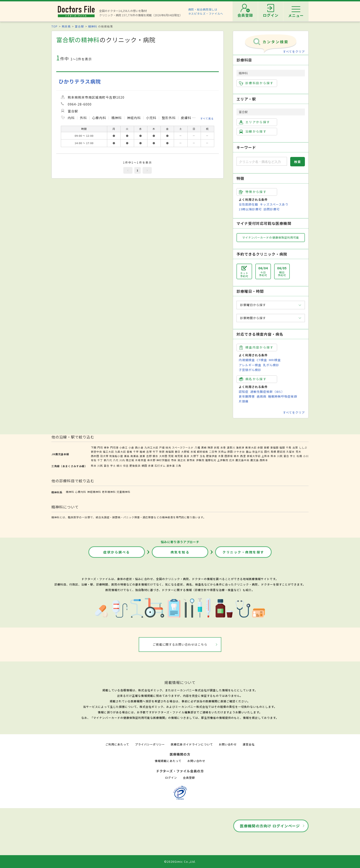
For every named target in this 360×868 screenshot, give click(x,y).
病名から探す (253, 379)
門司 (100, 447)
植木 (236, 456)
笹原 (162, 452)
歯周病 (262, 396)
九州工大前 (151, 447)
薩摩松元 (211, 460)
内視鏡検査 (247, 360)
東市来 (191, 460)
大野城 (185, 452)
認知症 (244, 392)
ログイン (171, 777)
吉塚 (149, 452)
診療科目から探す (256, 83)
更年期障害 (247, 396)
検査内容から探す (256, 347)
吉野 (149, 456)
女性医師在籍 (248, 204)
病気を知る (180, 552)
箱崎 (142, 452)
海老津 (240, 447)
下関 (94, 447)
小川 (306, 456)
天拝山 (222, 452)
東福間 (274, 447)
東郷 (267, 447)
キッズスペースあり (274, 204)
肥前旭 (281, 452)
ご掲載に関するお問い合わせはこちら (180, 644)
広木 (232, 460)
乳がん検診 (271, 365)
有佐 (94, 460)
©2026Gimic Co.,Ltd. (180, 861)
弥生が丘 (258, 452)
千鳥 (289, 447)
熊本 (273, 456)
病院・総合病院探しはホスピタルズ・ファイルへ (206, 11)
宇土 (293, 456)
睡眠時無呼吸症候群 (283, 396)
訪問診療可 (272, 209)
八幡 (197, 447)
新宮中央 (96, 452)
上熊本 (266, 456)
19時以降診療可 (250, 209)
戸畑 (162, 447)
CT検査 (262, 360)
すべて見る (207, 118)
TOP (55, 26)
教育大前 (251, 447)
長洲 (187, 456)
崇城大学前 (254, 456)
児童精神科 (124, 492)
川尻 (280, 456)
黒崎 (204, 447)
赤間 (260, 447)
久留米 (290, 452)
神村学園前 (163, 460)
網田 (144, 466)
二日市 (213, 452)
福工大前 (108, 452)
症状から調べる (117, 552)
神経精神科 (94, 492)
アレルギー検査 (250, 365)
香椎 (129, 452)
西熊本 (264, 460)
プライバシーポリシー (150, 744)
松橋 (299, 456)
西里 (243, 456)
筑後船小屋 (116, 456)
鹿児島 (255, 460)
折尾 (217, 447)
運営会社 (249, 744)
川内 (122, 460)
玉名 (202, 456)
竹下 (155, 452)
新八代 (108, 460)
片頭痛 (244, 401)
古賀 (295, 447)
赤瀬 (151, 466)
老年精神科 (109, 492)
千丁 (100, 460)
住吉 (126, 466)
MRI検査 (275, 360)
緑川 (119, 466)
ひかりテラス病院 (80, 81)
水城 (193, 452)
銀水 (155, 456)
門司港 (114, 447)
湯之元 (182, 460)
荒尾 (171, 456)
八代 (116, 460)
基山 (249, 452)
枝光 (168, 447)
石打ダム (160, 466)
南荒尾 (179, 456)
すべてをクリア (294, 52)
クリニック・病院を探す (243, 552)
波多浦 (171, 466)
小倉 (131, 447)
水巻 (223, 447)
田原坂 (229, 456)
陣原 (210, 447)
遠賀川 (231, 447)
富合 (286, 456)
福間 (282, 447)
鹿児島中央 (242, 460)
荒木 (298, 452)
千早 (136, 452)
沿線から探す (253, 131)
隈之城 (130, 460)
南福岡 (170, 452)
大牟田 (163, 456)
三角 (178, 466)
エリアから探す (255, 122)
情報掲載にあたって (168, 761)
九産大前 (120, 452)
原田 (230, 452)
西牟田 (95, 456)
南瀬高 (135, 456)
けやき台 (239, 452)
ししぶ (303, 447)
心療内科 (81, 492)
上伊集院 (223, 460)
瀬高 (127, 456)
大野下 (194, 456)
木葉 (221, 456)
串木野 (151, 460)
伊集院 (200, 460)
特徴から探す (253, 192)
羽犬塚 (104, 456)
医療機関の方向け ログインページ (270, 826)
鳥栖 (273, 452)
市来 (174, 460)
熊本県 (66, 26)
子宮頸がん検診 (250, 370)
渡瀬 (142, 456)
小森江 (124, 447)
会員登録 (189, 777)
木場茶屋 (141, 460)
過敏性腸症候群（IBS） (267, 392)
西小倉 (139, 447)
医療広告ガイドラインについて (192, 744)
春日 (177, 452)
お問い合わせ (228, 744)
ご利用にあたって (117, 744)
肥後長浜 (135, 466)
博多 (107, 447)
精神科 (93, 26)
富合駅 (79, 26)
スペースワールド (183, 447)
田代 (267, 452)
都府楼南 (202, 452)
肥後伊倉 (212, 456)
